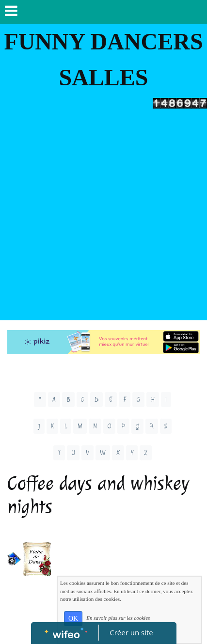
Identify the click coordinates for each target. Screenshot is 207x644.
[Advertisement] (103, 217)
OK (73, 619)
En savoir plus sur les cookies (118, 618)
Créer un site (131, 632)
